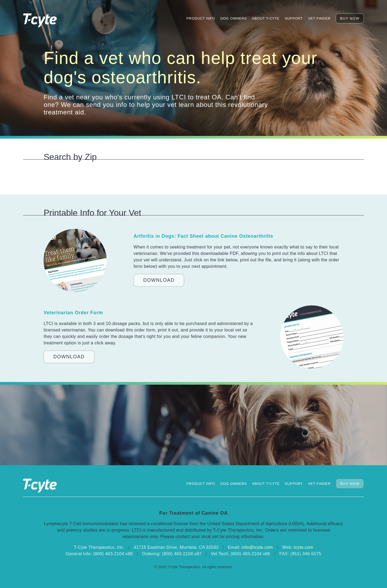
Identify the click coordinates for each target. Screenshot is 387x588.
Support (294, 18)
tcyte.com (303, 547)
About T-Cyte (266, 18)
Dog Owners (234, 18)
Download (159, 280)
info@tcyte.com (257, 547)
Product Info (201, 18)
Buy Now (350, 18)
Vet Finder (319, 18)
